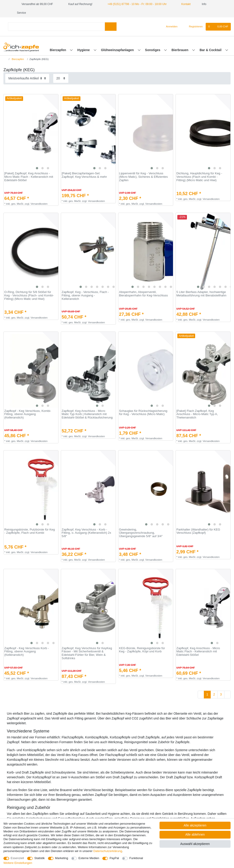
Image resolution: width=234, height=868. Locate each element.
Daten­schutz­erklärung (108, 851)
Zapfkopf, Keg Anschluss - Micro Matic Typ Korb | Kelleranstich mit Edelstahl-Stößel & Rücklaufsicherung (87, 414)
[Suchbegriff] (56, 27)
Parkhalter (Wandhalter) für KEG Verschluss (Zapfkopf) (198, 531)
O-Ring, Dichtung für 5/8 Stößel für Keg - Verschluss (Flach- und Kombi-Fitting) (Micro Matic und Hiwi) (29, 295)
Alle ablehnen (195, 834)
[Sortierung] (27, 78)
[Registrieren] (193, 27)
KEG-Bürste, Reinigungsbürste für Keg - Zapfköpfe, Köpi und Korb (142, 650)
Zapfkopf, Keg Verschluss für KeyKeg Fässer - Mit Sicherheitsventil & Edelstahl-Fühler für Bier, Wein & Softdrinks (87, 653)
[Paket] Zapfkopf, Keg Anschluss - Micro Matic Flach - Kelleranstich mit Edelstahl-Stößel (29, 177)
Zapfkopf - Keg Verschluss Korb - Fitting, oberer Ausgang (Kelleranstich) (27, 652)
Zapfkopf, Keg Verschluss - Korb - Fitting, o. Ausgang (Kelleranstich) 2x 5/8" (86, 533)
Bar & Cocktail (211, 50)
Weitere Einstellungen (18, 863)
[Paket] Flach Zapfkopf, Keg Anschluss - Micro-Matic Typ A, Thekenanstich (197, 414)
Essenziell (17, 858)
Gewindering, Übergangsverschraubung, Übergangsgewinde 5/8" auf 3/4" (141, 533)
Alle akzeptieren (195, 825)
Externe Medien (89, 858)
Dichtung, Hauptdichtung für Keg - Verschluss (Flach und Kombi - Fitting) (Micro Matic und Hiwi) (199, 177)
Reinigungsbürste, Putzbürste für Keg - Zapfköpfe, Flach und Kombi (30, 531)
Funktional (136, 858)
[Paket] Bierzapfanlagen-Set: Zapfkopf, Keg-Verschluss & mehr (84, 175)
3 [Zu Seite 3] (221, 694)
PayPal (114, 858)
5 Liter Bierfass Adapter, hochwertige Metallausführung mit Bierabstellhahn (201, 294)
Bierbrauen (181, 50)
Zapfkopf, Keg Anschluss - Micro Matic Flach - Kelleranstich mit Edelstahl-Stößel (198, 652)
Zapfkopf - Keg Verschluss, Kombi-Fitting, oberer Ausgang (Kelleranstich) (28, 414)
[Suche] (111, 27)
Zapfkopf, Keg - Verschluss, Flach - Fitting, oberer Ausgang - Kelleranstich (85, 295)
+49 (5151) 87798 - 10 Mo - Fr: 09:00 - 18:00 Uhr (137, 4)
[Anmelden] (170, 27)
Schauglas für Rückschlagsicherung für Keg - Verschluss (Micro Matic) (143, 413)
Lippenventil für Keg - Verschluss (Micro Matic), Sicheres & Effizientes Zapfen (143, 177)
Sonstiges (153, 50)
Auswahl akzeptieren (195, 844)
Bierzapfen (58, 50)
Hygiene (84, 50)
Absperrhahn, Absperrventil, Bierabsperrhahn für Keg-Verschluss (144, 294)
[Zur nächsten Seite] (227, 695)
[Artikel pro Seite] (61, 78)
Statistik (39, 858)
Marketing (62, 858)
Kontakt (184, 4)
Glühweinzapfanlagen (118, 50)
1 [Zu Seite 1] (207, 694)
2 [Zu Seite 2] (214, 694)
